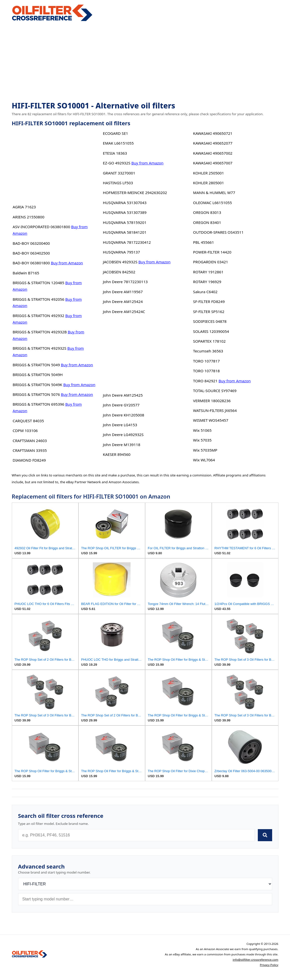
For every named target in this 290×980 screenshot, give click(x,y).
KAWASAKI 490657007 (213, 163)
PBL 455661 (204, 242)
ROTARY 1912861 (208, 272)
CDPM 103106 (25, 431)
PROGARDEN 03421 (211, 262)
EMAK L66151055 (118, 143)
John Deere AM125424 (123, 301)
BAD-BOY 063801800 (31, 263)
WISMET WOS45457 (211, 420)
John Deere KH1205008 (123, 415)
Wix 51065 (202, 430)
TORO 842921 (205, 381)
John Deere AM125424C (124, 312)
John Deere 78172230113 (125, 282)
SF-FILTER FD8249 (209, 301)
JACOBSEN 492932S (120, 262)
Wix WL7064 (204, 460)
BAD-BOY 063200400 (31, 243)
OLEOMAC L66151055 (213, 203)
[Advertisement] (145, 62)
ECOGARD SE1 (115, 133)
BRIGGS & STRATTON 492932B (40, 332)
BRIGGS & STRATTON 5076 (36, 394)
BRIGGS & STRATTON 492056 (38, 299)
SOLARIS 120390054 (211, 331)
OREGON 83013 (207, 212)
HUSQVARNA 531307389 (125, 212)
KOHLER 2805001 (209, 183)
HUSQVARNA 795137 (121, 252)
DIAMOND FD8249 (29, 460)
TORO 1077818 (206, 371)
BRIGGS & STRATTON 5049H (38, 375)
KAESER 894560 (117, 454)
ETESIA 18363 (115, 153)
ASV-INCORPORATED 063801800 (41, 227)
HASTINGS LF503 (118, 183)
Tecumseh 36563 (208, 351)
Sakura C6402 (205, 292)
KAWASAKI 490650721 (213, 133)
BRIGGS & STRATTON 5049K (37, 385)
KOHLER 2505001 (209, 173)
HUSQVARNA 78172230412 (127, 242)
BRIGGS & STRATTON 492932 (38, 316)
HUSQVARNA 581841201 (125, 232)
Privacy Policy (269, 965)
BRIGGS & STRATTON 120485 (38, 283)
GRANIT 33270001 (119, 173)
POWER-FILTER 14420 (212, 252)
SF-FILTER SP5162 (209, 312)
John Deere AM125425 (123, 395)
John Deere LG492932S (123, 435)
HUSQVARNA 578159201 (125, 222)
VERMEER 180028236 (212, 401)
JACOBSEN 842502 (119, 272)
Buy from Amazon (67, 263)
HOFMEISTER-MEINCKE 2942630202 (135, 193)
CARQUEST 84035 (28, 421)
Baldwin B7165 (26, 273)
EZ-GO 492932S (117, 163)
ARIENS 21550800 (28, 217)
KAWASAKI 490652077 (213, 143)
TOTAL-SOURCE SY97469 (215, 391)
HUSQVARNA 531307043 (125, 203)
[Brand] (145, 884)
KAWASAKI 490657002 (213, 153)
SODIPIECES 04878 (210, 321)
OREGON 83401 (207, 222)
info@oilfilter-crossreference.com (256, 960)
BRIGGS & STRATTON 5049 (36, 365)
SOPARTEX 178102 (210, 341)
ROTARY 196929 (207, 282)
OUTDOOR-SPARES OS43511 (218, 232)
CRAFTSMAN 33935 (30, 450)
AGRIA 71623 (24, 207)
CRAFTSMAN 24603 (30, 441)
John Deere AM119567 (123, 292)
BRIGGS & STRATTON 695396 (38, 404)
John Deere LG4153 (120, 425)
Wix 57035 (202, 440)
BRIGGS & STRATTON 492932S (39, 348)
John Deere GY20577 (121, 405)
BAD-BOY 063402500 (31, 253)
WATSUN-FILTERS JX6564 (215, 410)
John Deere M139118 (122, 445)
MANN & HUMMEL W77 (214, 193)
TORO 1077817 (206, 361)
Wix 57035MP (205, 450)
